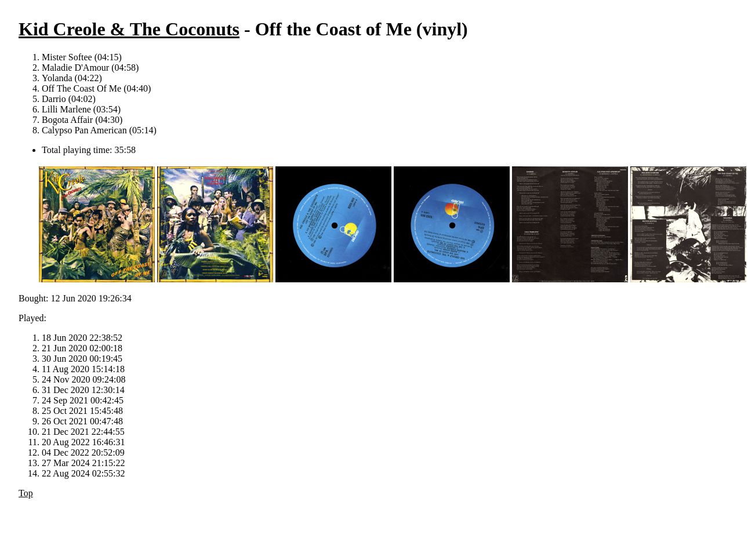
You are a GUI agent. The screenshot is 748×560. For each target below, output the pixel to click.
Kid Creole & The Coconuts (129, 29)
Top (26, 493)
